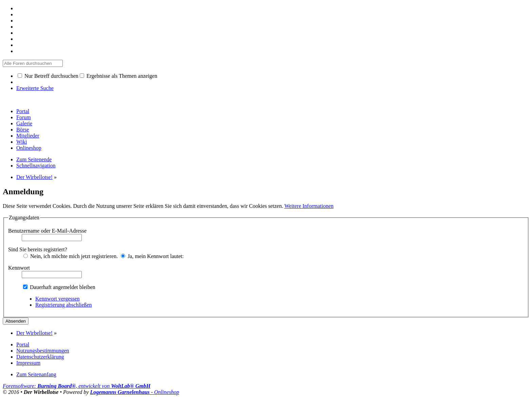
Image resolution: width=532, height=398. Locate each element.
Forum (24, 117)
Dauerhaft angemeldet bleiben (59, 287)
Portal (23, 111)
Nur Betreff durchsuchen (48, 76)
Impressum (28, 363)
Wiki (22, 142)
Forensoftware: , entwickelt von (77, 386)
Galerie (24, 123)
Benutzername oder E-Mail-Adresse (47, 231)
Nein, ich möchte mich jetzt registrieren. (71, 256)
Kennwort (19, 268)
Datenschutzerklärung (40, 357)
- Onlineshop (135, 392)
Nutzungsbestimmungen (43, 351)
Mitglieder (28, 136)
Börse (23, 130)
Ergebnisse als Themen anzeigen (119, 76)
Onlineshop (29, 148)
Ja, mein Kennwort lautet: (152, 256)
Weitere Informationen (309, 206)
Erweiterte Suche (35, 88)
